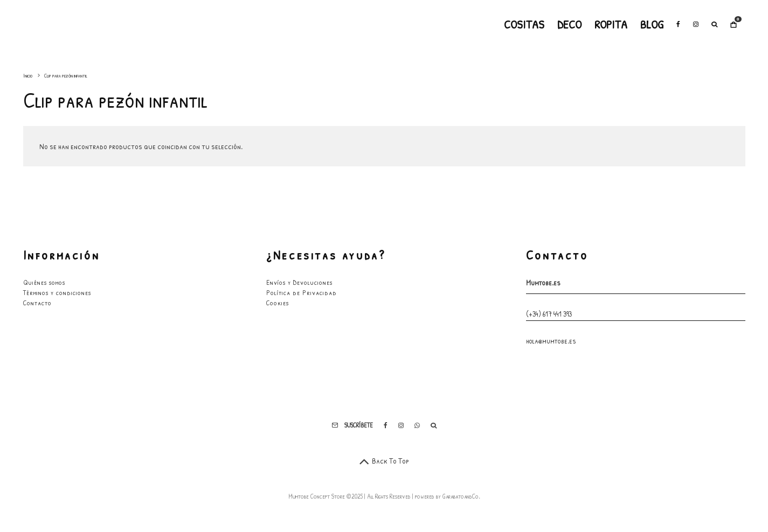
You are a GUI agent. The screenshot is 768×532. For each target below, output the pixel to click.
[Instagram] (696, 24)
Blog (652, 24)
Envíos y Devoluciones (299, 282)
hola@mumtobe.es (551, 341)
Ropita (611, 24)
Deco (569, 24)
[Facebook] (678, 24)
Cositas (524, 24)
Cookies (278, 303)
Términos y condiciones (57, 292)
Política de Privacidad (302, 292)
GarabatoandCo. (461, 496)
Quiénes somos (44, 282)
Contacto (37, 303)
